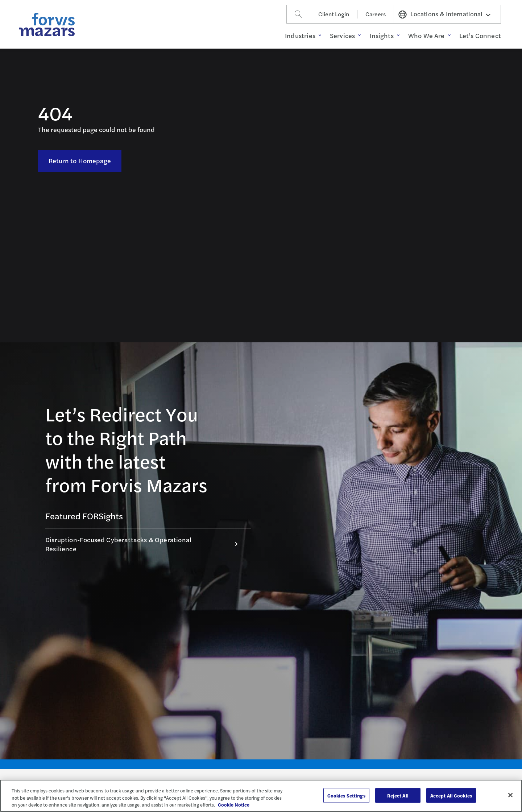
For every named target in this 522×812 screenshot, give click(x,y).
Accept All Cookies (451, 795)
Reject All (398, 795)
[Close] (510, 795)
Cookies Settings (346, 795)
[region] (261, 796)
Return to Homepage (80, 160)
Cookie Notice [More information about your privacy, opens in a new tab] (234, 805)
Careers (376, 14)
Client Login (334, 14)
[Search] (298, 14)
